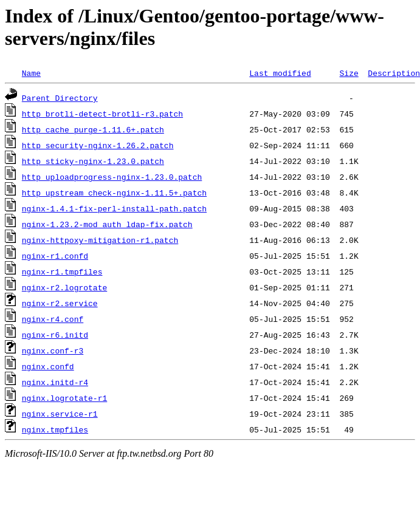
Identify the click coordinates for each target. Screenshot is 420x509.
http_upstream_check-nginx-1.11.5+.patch (114, 193)
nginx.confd (48, 366)
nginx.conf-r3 (53, 350)
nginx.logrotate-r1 (64, 398)
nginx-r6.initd (55, 335)
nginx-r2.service (60, 303)
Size (349, 73)
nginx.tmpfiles (55, 429)
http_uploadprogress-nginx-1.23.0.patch (112, 177)
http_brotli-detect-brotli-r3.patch (102, 114)
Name (31, 73)
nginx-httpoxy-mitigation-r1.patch (100, 240)
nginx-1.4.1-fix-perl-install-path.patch (114, 208)
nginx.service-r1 (60, 414)
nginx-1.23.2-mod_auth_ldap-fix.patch (107, 224)
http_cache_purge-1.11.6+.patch (93, 129)
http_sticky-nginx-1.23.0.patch (93, 161)
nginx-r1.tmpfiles (62, 272)
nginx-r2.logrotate (64, 287)
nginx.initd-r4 (55, 382)
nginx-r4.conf (53, 319)
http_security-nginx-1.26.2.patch (98, 145)
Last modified (280, 73)
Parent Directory (60, 98)
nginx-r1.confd (55, 256)
